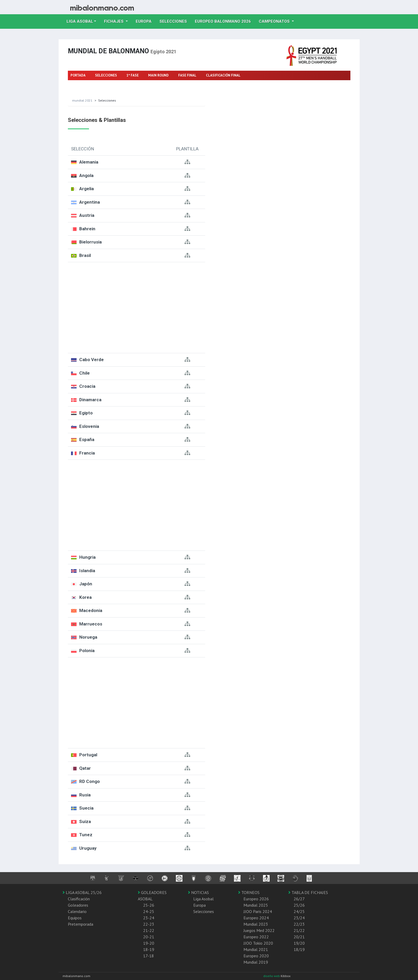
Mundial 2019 (256, 962)
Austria (87, 215)
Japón (86, 584)
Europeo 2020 (256, 956)
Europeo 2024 (256, 918)
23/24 (299, 918)
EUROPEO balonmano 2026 (225, 21)
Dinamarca (90, 400)
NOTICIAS (198, 892)
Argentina (90, 202)
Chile (84, 373)
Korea (85, 597)
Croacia (87, 386)
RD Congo (90, 781)
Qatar (85, 768)
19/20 (299, 943)
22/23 (299, 924)
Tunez (86, 835)
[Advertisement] (137, 308)
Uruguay (88, 848)
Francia (87, 453)
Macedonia (91, 610)
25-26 (149, 905)
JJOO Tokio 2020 (258, 943)
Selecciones (175, 21)
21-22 (149, 930)
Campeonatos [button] (275, 21)
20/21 (299, 937)
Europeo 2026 (256, 899)
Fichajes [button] (114, 21)
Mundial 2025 (256, 905)
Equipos (75, 918)
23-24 (149, 918)
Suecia (86, 808)
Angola (86, 175)
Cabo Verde (91, 360)
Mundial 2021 (82, 100)
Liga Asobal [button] (80, 21)
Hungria (87, 557)
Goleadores (78, 905)
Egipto (86, 413)
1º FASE (133, 75)
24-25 (149, 911)
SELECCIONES (106, 75)
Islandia (87, 571)
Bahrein (87, 229)
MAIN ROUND (158, 75)
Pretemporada (81, 924)
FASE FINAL (187, 75)
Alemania (89, 162)
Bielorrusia (90, 242)
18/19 (299, 949)
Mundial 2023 (256, 924)
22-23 (149, 924)
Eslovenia (89, 426)
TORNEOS (249, 892)
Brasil (85, 255)
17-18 (149, 956)
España (87, 439)
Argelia (86, 189)
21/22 (299, 930)
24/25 (299, 911)
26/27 (299, 899)
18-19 (149, 949)
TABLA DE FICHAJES (308, 892)
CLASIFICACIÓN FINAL (223, 75)
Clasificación (79, 899)
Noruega (88, 637)
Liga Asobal (203, 899)
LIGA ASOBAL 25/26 (82, 892)
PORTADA (78, 75)
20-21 (149, 937)
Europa (146, 21)
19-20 (149, 943)
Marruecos (91, 624)
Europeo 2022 (256, 937)
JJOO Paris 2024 (258, 911)
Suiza (85, 821)
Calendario (77, 911)
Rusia (85, 795)
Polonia (87, 651)
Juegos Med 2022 (259, 930)
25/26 (299, 905)
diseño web (272, 976)
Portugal (88, 755)
